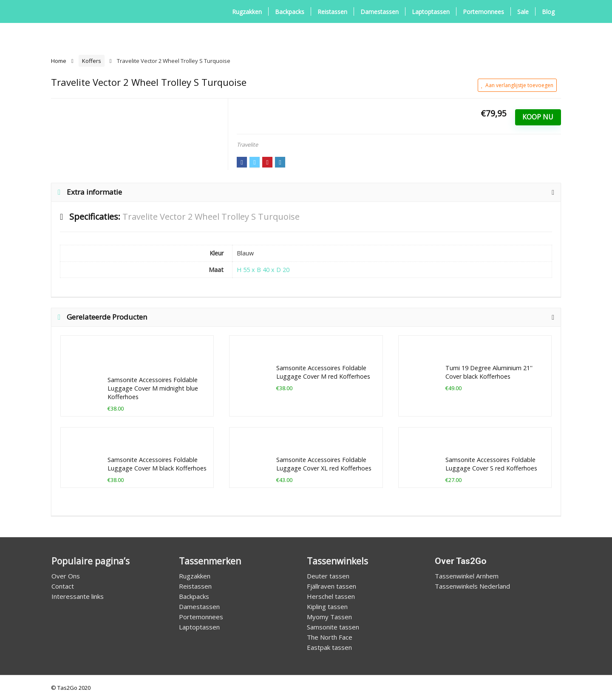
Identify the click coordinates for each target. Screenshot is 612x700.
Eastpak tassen (329, 647)
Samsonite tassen (333, 627)
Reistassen (332, 12)
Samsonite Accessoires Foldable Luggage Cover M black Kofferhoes (157, 464)
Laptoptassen (431, 12)
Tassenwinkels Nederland (472, 586)
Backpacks (290, 12)
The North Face (330, 637)
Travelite (247, 145)
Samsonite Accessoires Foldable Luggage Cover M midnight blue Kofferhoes (153, 388)
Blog (548, 12)
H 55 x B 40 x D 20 (263, 270)
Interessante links (78, 596)
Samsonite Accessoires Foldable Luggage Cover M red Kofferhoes (323, 372)
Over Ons (66, 576)
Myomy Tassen (329, 617)
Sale (523, 12)
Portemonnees (483, 12)
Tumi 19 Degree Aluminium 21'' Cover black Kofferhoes (489, 372)
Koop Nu (538, 117)
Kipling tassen (327, 606)
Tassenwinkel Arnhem (467, 576)
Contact (63, 586)
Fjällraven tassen (331, 586)
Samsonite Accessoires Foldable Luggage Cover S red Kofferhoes (491, 464)
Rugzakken (247, 12)
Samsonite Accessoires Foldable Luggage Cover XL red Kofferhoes (324, 464)
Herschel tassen (331, 596)
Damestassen (380, 12)
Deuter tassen (328, 576)
